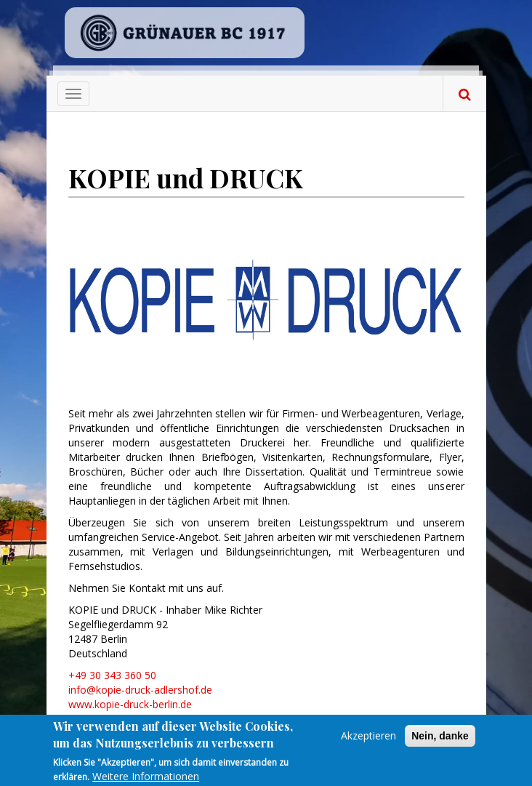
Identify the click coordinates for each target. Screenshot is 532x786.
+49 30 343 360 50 (112, 675)
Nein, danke (440, 740)
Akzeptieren (368, 740)
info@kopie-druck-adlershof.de (140, 690)
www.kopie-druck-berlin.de (130, 704)
